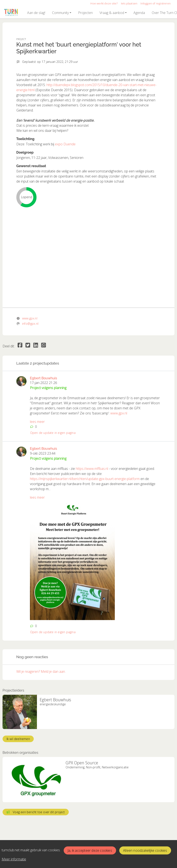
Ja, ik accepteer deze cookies (90, 850)
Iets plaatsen (129, 3)
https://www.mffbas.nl (92, 469)
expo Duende (65, 144)
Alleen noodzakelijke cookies (145, 850)
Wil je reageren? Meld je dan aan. (41, 671)
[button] (36, 13)
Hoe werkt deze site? (104, 3)
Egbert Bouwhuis (44, 378)
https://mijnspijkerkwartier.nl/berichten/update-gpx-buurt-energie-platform (85, 479)
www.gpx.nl (30, 318)
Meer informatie (14, 859)
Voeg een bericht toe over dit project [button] (36, 812)
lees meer (37, 422)
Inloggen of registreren (156, 3)
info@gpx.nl (30, 324)
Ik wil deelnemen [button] (18, 739)
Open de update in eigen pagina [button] (53, 433)
